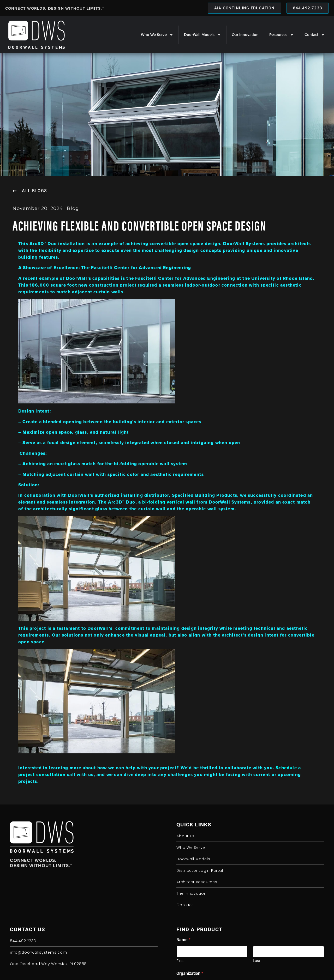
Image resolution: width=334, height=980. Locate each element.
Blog (73, 208)
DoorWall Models (202, 35)
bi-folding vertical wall (169, 502)
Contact (315, 35)
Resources (282, 35)
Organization (190, 973)
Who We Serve (157, 35)
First (180, 961)
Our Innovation (245, 35)
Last (257, 961)
